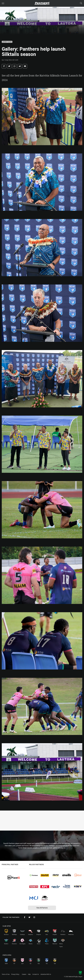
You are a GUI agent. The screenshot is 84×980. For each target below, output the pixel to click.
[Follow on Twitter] (29, 917)
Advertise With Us (46, 974)
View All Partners (42, 908)
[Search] (81, 3)
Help (29, 974)
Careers (24, 974)
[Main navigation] (3, 3)
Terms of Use (6, 974)
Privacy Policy (15, 974)
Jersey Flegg (7, 42)
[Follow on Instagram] (34, 917)
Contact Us (36, 974)
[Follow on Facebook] (25, 917)
